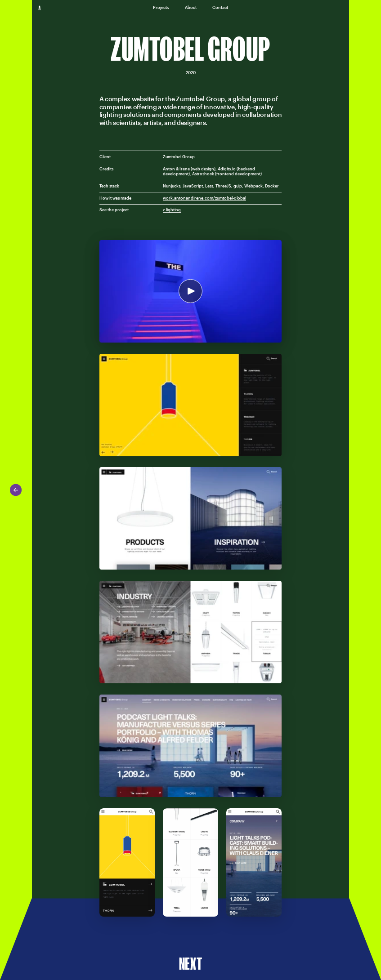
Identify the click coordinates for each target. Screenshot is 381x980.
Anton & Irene (176, 169)
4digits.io (227, 169)
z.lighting (172, 210)
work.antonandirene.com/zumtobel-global (204, 198)
